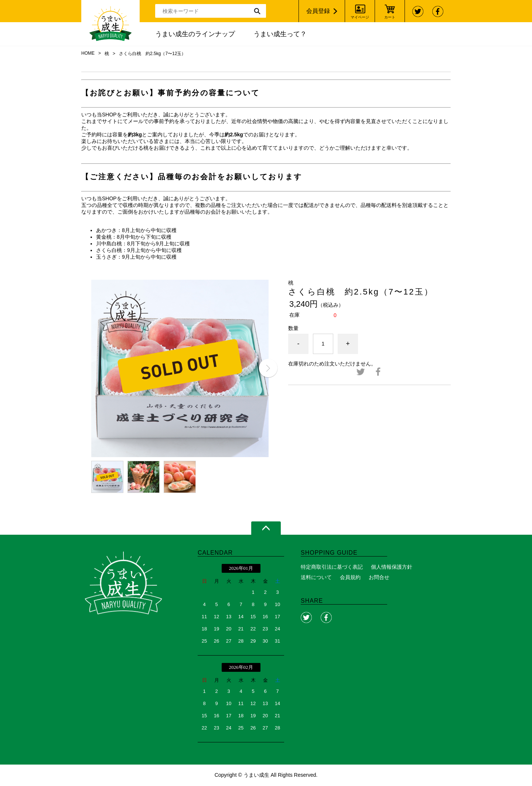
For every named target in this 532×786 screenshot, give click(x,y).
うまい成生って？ (280, 34)
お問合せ (379, 577)
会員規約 (350, 577)
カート (390, 17)
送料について (316, 577)
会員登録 (318, 11)
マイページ (360, 17)
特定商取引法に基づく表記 (332, 567)
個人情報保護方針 (392, 567)
